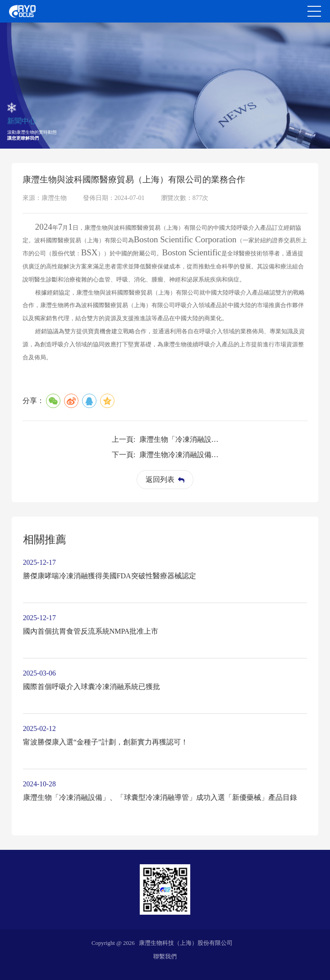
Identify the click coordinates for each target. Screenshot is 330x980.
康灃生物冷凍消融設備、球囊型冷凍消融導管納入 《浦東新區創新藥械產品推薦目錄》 (181, 455)
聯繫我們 (165, 957)
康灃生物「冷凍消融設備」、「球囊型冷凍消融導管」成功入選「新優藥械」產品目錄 (181, 439)
